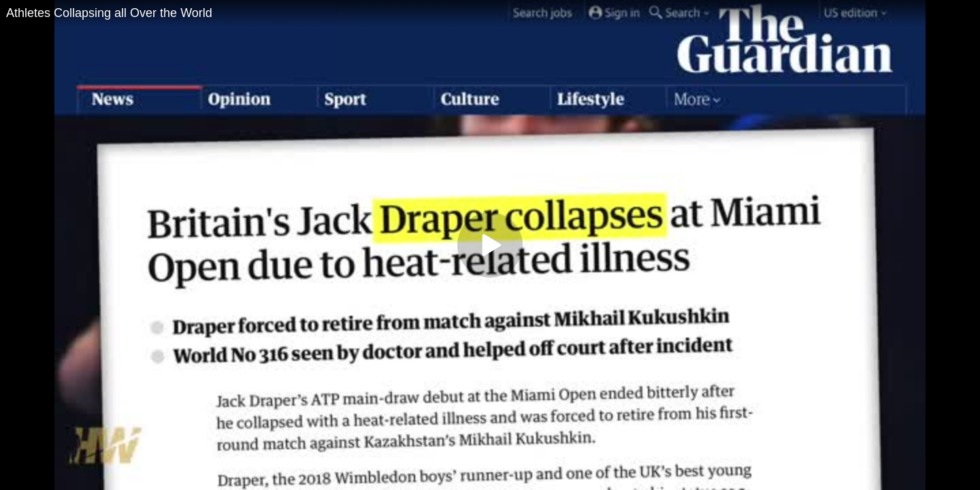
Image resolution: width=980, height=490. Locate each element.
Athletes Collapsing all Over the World (109, 13)
